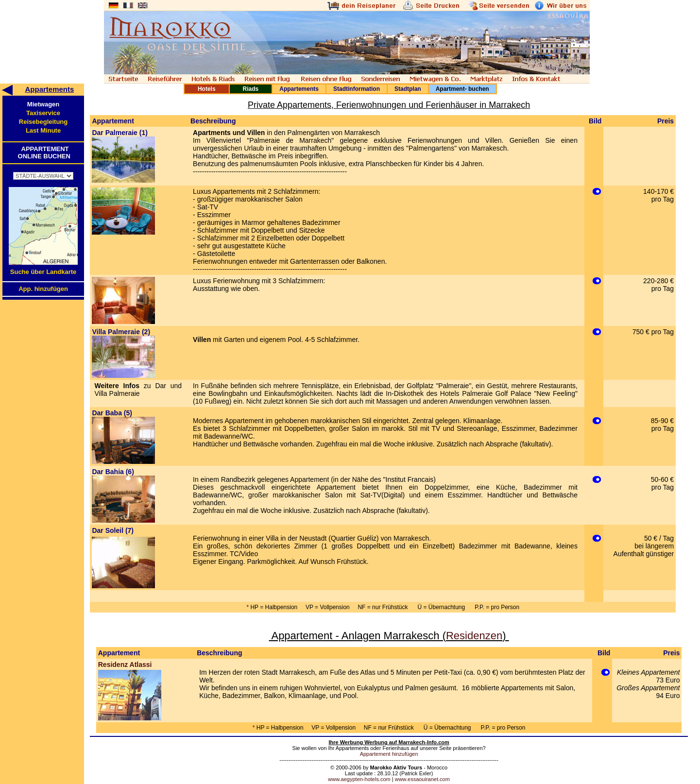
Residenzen (474, 636)
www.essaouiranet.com (422, 779)
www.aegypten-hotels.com (359, 779)
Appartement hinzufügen (389, 754)
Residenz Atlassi (125, 665)
